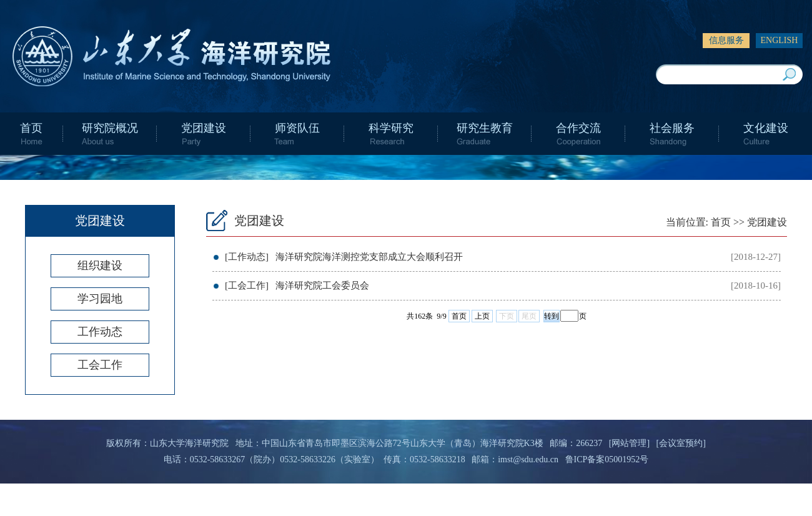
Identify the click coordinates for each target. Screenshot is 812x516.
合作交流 (578, 128)
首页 (31, 128)
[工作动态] (247, 257)
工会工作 (100, 365)
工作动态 (100, 332)
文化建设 (766, 128)
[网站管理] (629, 443)
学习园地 (100, 299)
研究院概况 (110, 128)
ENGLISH (780, 40)
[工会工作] (247, 285)
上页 (482, 316)
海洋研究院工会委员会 (322, 285)
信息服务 (726, 40)
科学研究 (391, 128)
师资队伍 (297, 128)
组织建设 (100, 265)
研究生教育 (485, 128)
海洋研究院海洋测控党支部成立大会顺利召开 (369, 257)
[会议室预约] (681, 443)
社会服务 (672, 128)
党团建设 (204, 128)
